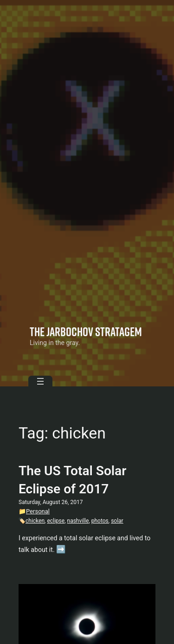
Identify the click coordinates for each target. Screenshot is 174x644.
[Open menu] (40, 381)
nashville (78, 521)
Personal (38, 511)
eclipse (56, 521)
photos (100, 521)
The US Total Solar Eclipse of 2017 (72, 480)
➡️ (61, 549)
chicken (35, 521)
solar (117, 521)
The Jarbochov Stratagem (86, 332)
